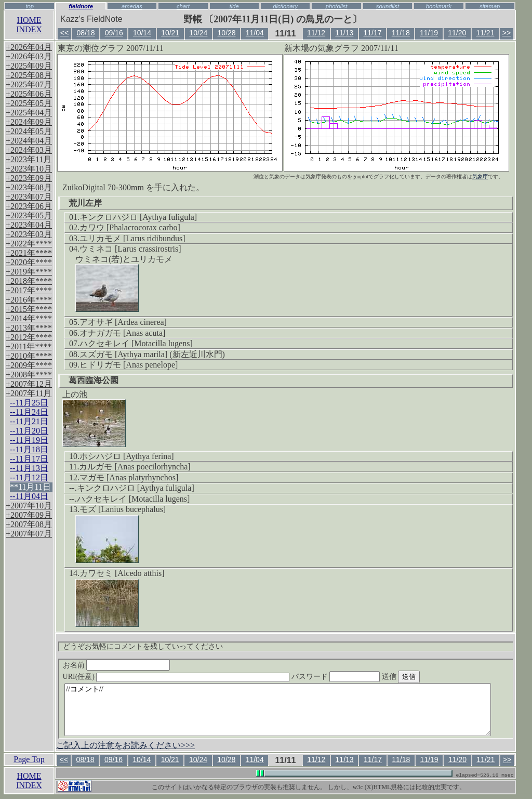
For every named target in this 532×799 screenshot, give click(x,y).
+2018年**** (29, 281)
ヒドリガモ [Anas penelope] (129, 365)
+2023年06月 (29, 206)
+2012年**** (29, 337)
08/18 (85, 33)
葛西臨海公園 (94, 380)
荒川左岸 (85, 203)
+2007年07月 (29, 534)
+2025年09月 (29, 66)
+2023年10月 (29, 169)
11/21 (485, 33)
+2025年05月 (29, 103)
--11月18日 (29, 449)
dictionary (285, 6)
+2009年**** (29, 365)
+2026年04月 (29, 47)
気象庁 (480, 176)
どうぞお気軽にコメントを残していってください (143, 646)
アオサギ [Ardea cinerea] (123, 322)
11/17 (373, 33)
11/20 (457, 33)
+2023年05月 (29, 215)
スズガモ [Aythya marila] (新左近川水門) (152, 354)
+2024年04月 (29, 141)
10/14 (142, 33)
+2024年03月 (29, 150)
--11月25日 (29, 403)
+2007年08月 (29, 524)
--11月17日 (29, 459)
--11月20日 (29, 431)
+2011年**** (29, 346)
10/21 (170, 33)
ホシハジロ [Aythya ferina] (127, 456)
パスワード (356, 677)
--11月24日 (29, 412)
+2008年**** (29, 375)
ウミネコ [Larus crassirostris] (130, 249)
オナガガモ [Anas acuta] (122, 333)
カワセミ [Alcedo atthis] (122, 573)
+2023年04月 (29, 225)
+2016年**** (29, 300)
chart (183, 6)
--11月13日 (29, 468)
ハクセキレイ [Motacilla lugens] (136, 343)
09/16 (114, 33)
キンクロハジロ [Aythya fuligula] (138, 217)
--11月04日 (29, 496)
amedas (132, 6)
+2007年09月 (29, 515)
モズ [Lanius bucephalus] (123, 509)
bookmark (439, 6)
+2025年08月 (29, 75)
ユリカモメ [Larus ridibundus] (132, 238)
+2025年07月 (29, 84)
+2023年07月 (29, 197)
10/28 (227, 33)
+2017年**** (29, 290)
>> (507, 33)
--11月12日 (29, 477)
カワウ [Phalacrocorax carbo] (130, 227)
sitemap (490, 6)
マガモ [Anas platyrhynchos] (129, 477)
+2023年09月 (29, 178)
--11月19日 (29, 440)
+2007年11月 (29, 393)
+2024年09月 (29, 122)
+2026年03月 (29, 56)
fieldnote (81, 6)
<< (64, 33)
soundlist (388, 6)
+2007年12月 (29, 384)
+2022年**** (29, 244)
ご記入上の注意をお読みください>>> (125, 745)
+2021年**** (29, 253)
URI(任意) (187, 677)
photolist (337, 6)
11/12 (316, 33)
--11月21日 (29, 421)
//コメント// (278, 710)
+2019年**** (29, 272)
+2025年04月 (29, 113)
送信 (420, 677)
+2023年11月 (29, 159)
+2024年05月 (29, 131)
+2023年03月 (29, 234)
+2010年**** (29, 356)
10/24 (198, 33)
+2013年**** (29, 328)
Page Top (29, 759)
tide (234, 6)
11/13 (344, 33)
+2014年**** (29, 318)
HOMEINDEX (29, 25)
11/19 (429, 33)
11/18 (401, 33)
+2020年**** (29, 262)
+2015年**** (29, 309)
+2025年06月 (29, 94)
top (30, 6)
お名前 (117, 665)
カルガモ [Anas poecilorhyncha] (135, 467)
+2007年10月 (29, 506)
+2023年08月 (29, 187)
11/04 (255, 33)
